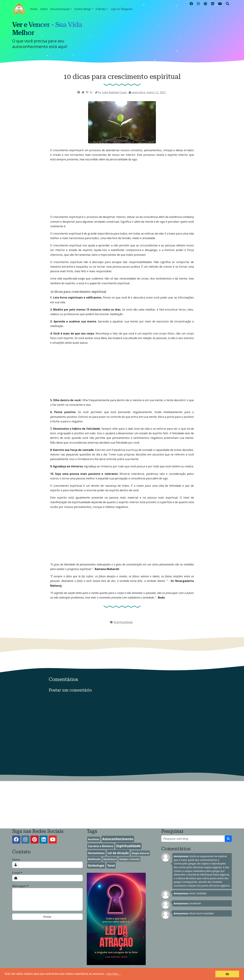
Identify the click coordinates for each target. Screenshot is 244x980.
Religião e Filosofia (130, 859)
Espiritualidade (123, 622)
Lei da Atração (118, 853)
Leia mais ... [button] (114, 974)
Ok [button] (227, 974)
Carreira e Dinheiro (101, 846)
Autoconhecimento (118, 839)
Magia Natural (140, 853)
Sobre (44, 9)
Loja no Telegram (122, 9)
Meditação (94, 859)
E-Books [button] (101, 9)
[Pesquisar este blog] (193, 839)
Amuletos (94, 839)
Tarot (111, 865)
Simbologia (96, 865)
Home (34, 9)
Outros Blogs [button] (83, 9)
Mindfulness (110, 859)
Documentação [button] (60, 9)
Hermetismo (96, 853)
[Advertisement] (122, 188)
